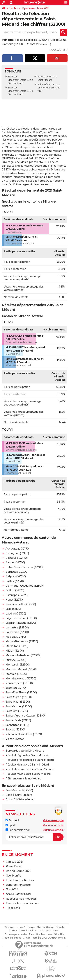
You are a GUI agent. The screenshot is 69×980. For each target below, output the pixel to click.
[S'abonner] (34, 837)
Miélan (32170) (15, 651)
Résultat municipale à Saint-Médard (28, 774)
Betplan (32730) (16, 576)
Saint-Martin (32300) (18, 697)
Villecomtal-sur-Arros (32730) (24, 734)
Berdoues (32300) (17, 572)
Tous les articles (29, 931)
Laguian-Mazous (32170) (21, 623)
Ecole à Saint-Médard (19, 795)
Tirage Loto (13, 908)
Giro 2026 (12, 889)
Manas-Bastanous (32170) (22, 641)
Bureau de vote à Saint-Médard (25, 751)
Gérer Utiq (59, 934)
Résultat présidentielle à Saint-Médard (30, 760)
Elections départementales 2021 (29, 8)
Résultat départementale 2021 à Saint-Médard (21, 80)
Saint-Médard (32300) (19, 790)
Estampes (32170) (17, 595)
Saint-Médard (45, 84)
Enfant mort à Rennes (20, 880)
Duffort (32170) (15, 590)
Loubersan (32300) (17, 632)
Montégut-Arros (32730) (21, 679)
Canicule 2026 (15, 862)
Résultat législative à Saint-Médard (27, 765)
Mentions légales (12, 938)
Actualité (12, 820)
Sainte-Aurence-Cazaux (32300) (25, 716)
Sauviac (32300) (15, 730)
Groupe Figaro (30, 938)
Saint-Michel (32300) (19, 706)
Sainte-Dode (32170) (18, 720)
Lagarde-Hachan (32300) (21, 618)
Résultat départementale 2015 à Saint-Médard (21, 91)
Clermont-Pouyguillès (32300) (24, 586)
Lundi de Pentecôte (18, 885)
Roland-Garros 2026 (18, 871)
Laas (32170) (13, 609)
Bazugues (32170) (16, 558)
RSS (41, 931)
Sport (10, 825)
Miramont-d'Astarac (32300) (23, 655)
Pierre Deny (14, 866)
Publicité (60, 927)
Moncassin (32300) (39, 44)
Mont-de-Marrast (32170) (21, 669)
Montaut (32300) (16, 674)
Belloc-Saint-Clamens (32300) (24, 567)
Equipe (31, 927)
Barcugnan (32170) (17, 553)
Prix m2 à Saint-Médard (20, 799)
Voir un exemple (53, 820)
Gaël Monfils (14, 876)
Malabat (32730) (16, 637)
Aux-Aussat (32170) (17, 549)
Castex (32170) (15, 581)
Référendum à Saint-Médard (23, 779)
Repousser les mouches (21, 899)
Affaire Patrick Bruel (18, 894)
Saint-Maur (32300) (18, 702)
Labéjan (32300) (16, 614)
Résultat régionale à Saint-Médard (27, 755)
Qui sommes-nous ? (15, 927)
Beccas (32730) (15, 562)
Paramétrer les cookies (40, 934)
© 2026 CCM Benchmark (52, 938)
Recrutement (52, 931)
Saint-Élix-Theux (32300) (21, 692)
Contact (15, 931)
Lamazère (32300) (17, 628)
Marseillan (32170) (17, 646)
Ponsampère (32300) (19, 683)
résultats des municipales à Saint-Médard (28, 143)
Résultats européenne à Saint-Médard (29, 769)
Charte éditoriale (45, 927)
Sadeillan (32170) (16, 688)
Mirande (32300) (16, 660)
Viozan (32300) (15, 739)
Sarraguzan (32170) (17, 725)
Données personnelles (16, 934)
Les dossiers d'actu (18, 830)
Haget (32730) (14, 600)
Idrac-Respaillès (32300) (32, 40)
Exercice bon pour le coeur (23, 903)
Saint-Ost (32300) (17, 711)
